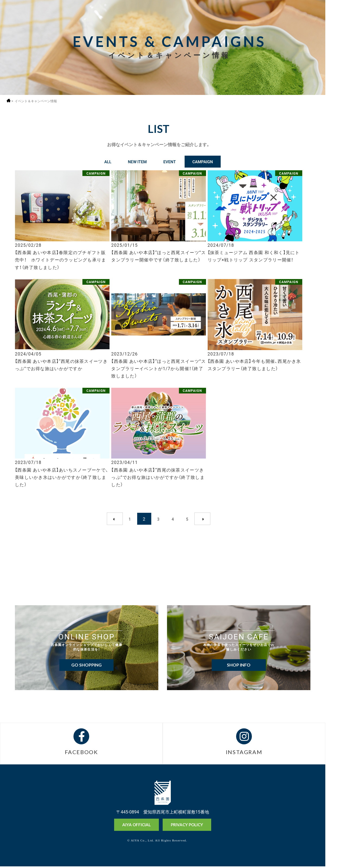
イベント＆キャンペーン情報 (36, 101)
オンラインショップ (336, 823)
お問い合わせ (336, 862)
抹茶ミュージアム (336, 843)
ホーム (9, 100)
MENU (336, 14)
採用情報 (336, 29)
